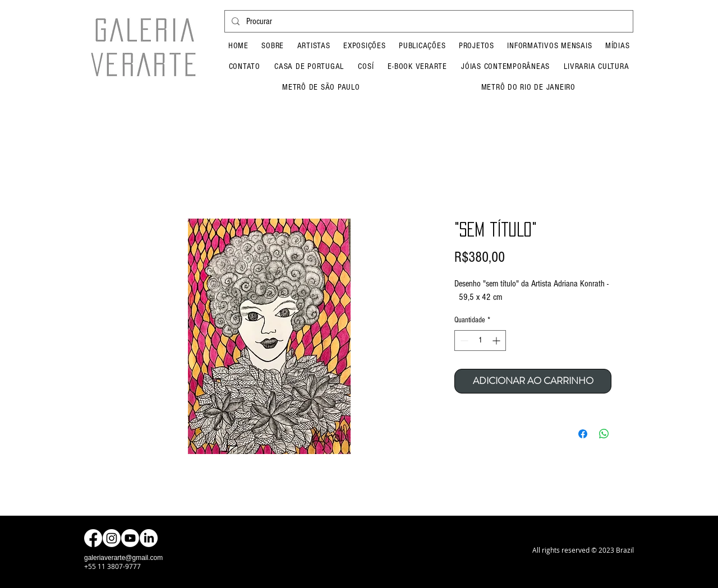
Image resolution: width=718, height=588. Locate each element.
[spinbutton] (480, 341)
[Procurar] (428, 21)
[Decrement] (463, 341)
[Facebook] (93, 538)
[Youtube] (130, 538)
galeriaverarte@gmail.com (123, 558)
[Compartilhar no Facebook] (583, 434)
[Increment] (497, 341)
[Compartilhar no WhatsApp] (604, 434)
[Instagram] (112, 538)
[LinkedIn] (149, 538)
